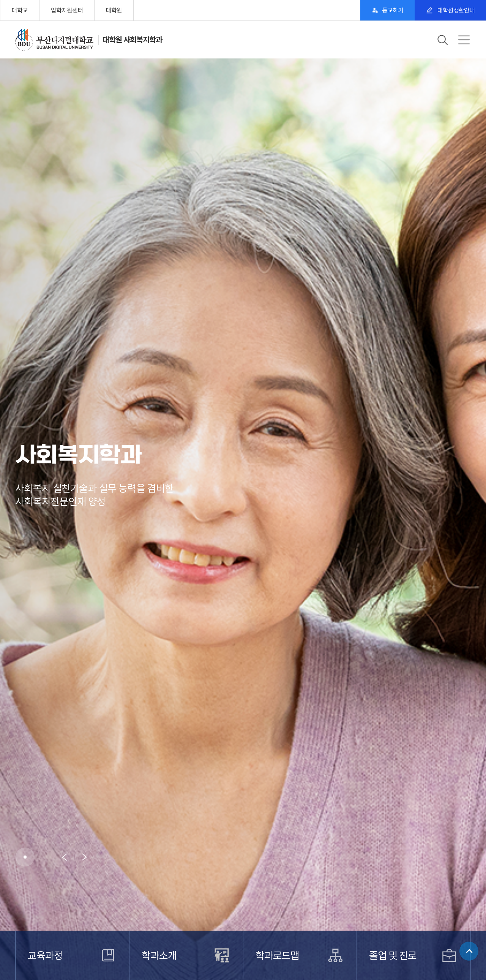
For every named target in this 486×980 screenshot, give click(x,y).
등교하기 (393, 10)
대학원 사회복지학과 (132, 40)
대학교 (20, 10)
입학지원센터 (67, 10)
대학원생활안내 (455, 10)
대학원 (114, 10)
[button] (25, 857)
